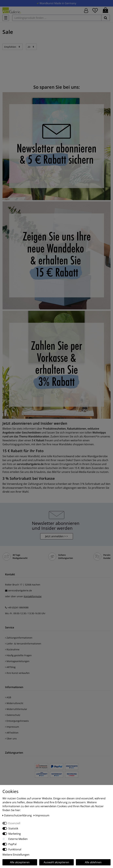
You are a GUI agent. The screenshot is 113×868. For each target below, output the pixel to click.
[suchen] (106, 18)
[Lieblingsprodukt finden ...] (57, 18)
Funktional (15, 849)
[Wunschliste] (95, 10)
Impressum (12, 727)
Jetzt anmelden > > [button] (56, 536)
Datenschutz (13, 715)
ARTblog (10, 667)
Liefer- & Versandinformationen (23, 644)
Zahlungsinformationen (19, 638)
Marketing (15, 834)
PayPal (12, 844)
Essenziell (14, 823)
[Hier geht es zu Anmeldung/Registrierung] (86, 10)
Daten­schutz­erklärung (17, 815)
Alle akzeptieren (20, 862)
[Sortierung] (13, 47)
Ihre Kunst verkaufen (17, 673)
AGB (8, 697)
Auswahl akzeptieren (56, 862)
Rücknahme (12, 649)
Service (10, 627)
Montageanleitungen (17, 661)
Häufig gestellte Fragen (18, 655)
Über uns (11, 739)
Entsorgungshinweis (17, 721)
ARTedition (12, 733)
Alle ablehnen (93, 862)
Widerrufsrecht (14, 703)
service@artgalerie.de (20, 590)
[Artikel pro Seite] (31, 47)
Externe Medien (18, 839)
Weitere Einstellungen (16, 855)
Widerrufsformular (16, 709)
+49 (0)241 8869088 (18, 607)
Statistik (13, 828)
